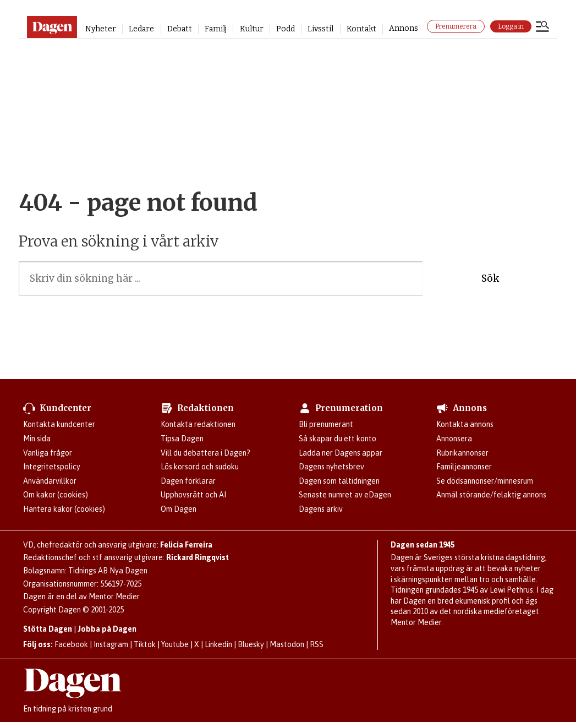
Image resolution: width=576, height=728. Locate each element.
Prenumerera (456, 26)
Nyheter (101, 29)
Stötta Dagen (48, 629)
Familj (216, 29)
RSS (317, 644)
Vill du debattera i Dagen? (205, 453)
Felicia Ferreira (186, 545)
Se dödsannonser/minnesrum (485, 481)
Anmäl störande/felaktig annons (491, 495)
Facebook (71, 644)
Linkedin (218, 644)
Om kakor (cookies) (56, 495)
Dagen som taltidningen (339, 481)
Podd (286, 29)
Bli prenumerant (326, 424)
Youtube (175, 644)
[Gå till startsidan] (52, 27)
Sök (490, 278)
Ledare (141, 29)
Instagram (111, 644)
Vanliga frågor (48, 453)
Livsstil (320, 29)
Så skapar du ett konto (338, 439)
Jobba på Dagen (107, 629)
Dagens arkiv (321, 509)
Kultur (252, 29)
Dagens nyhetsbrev (331, 467)
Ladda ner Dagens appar (341, 453)
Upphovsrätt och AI (193, 495)
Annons (404, 28)
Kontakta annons (465, 424)
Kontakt (361, 29)
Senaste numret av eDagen (345, 495)
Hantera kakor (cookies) (64, 509)
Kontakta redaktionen (198, 424)
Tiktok (145, 644)
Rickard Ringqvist (198, 557)
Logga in (511, 26)
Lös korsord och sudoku (200, 467)
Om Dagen (179, 509)
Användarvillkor (50, 481)
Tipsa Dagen (182, 439)
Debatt (180, 29)
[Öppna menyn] (542, 28)
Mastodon (287, 644)
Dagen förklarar (188, 481)
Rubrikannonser (462, 453)
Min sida (37, 439)
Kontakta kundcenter (59, 424)
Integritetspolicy (52, 467)
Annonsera (454, 439)
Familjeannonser (464, 467)
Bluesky (251, 644)
